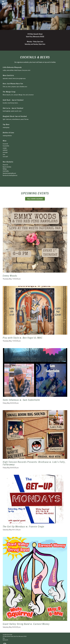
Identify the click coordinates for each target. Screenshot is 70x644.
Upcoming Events (35, 193)
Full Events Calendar (35, 199)
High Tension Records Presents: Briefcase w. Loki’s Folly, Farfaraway (35, 441)
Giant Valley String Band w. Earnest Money (35, 584)
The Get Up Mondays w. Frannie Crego (35, 504)
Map (4, 638)
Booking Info (5, 640)
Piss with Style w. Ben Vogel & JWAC (35, 315)
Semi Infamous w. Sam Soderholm (35, 378)
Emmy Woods (35, 245)
